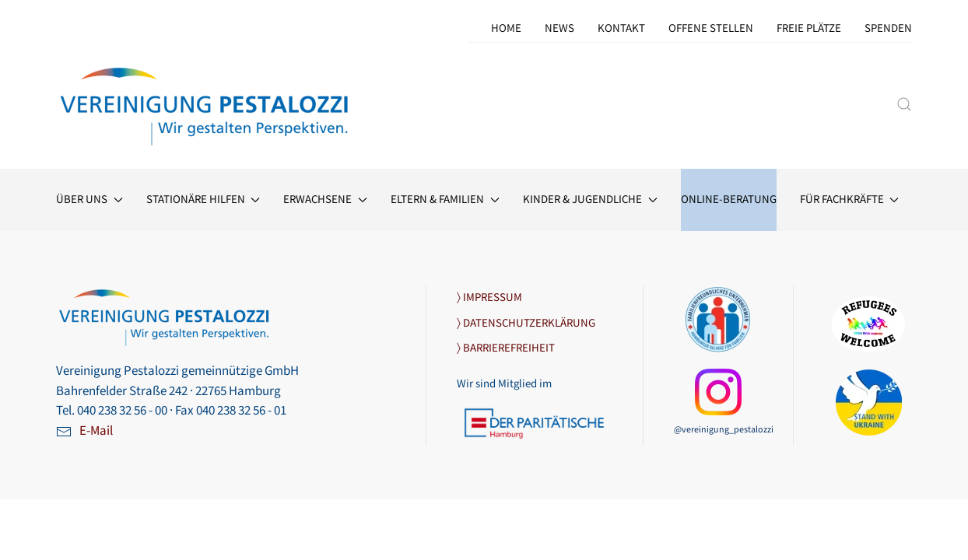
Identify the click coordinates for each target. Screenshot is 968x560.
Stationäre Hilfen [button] (203, 199)
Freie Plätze (809, 28)
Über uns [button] (89, 199)
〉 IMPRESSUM (489, 297)
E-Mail (96, 431)
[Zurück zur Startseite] (205, 104)
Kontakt (621, 28)
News (559, 28)
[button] (904, 104)
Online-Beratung (729, 199)
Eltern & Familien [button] (445, 199)
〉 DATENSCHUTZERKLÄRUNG (526, 323)
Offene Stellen (711, 28)
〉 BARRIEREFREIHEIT (506, 348)
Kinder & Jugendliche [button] (590, 199)
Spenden (888, 28)
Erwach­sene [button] (325, 199)
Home (506, 28)
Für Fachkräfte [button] (850, 199)
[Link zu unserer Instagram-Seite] (718, 391)
